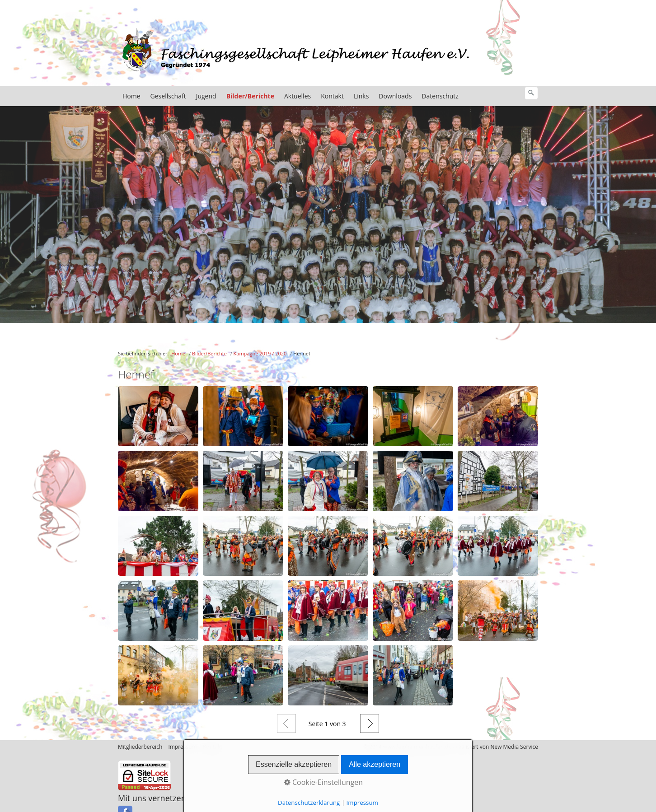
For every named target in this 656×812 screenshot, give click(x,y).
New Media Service (514, 749)
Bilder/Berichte (250, 98)
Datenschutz (440, 98)
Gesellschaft (168, 98)
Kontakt (332, 98)
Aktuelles (298, 98)
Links (361, 98)
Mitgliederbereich (140, 749)
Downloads (395, 98)
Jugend (206, 98)
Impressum (182, 749)
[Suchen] (531, 95)
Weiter (370, 725)
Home (131, 98)
